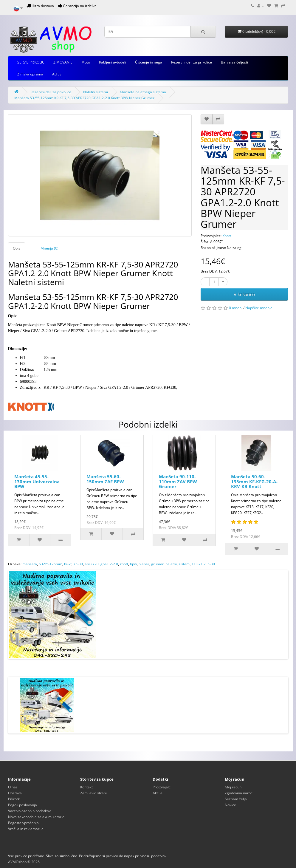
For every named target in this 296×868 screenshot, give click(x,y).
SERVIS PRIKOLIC (31, 62)
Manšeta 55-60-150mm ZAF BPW (105, 479)
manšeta (30, 564)
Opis (17, 248)
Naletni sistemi (96, 92)
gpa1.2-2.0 (109, 564)
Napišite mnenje (259, 308)
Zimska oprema (30, 74)
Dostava (15, 793)
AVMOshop (17, 862)
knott (124, 564)
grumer (157, 564)
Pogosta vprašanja (23, 823)
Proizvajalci (162, 787)
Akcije (158, 793)
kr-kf (68, 564)
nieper (144, 564)
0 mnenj (236, 308)
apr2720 (92, 564)
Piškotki (14, 799)
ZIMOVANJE (63, 62)
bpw (133, 564)
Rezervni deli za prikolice (192, 62)
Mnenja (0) (49, 248)
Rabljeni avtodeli (113, 62)
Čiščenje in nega (149, 62)
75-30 (78, 564)
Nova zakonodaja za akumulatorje (36, 817)
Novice (230, 805)
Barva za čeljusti (234, 62)
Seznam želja (236, 799)
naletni (171, 564)
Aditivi (57, 74)
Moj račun (233, 787)
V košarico (244, 294)
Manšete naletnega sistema (143, 92)
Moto (86, 62)
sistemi (185, 564)
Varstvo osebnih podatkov (29, 811)
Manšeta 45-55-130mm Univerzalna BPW (37, 481)
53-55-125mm (51, 564)
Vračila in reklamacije (26, 829)
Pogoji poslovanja (23, 805)
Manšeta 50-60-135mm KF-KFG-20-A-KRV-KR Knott (254, 481)
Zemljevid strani (93, 793)
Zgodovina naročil (240, 793)
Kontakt (86, 787)
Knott (227, 236)
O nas (13, 787)
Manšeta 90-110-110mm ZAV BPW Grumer (178, 481)
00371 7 (199, 564)
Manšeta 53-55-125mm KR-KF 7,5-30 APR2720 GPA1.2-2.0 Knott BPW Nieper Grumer (84, 98)
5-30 (211, 564)
